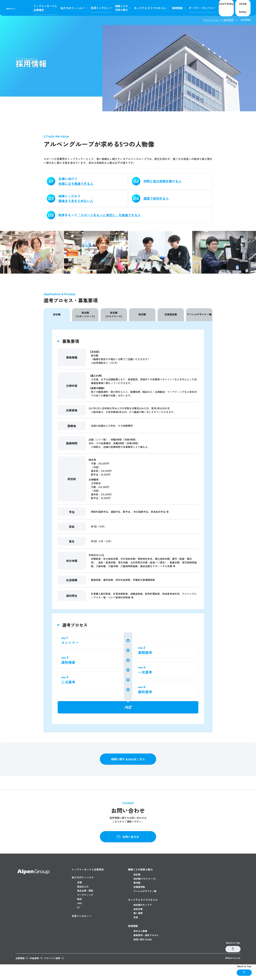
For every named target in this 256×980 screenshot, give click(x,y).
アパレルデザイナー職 (199, 314)
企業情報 (20, 974)
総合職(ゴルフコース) (114, 314)
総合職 (57, 314)
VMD (80, 911)
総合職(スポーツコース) (85, 314)
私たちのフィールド (83, 877)
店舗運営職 (171, 314)
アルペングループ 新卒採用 (218, 20)
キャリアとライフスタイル (141, 8)
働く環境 (138, 923)
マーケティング (86, 900)
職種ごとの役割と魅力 (140, 869)
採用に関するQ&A (143, 955)
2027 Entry (217, 8)
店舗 (80, 882)
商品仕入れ (83, 888)
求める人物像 (141, 943)
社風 (136, 929)
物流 (80, 906)
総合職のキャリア (143, 912)
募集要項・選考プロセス (147, 949)
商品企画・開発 (86, 894)
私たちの (64, 8)
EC (79, 917)
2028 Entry (240, 8)
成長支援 (138, 917)
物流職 (142, 314)
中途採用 (39, 974)
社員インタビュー (82, 926)
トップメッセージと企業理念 (88, 869)
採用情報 (167, 8)
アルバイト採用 (61, 974)
